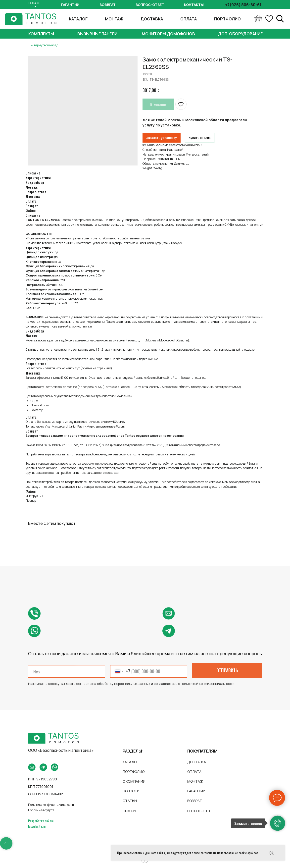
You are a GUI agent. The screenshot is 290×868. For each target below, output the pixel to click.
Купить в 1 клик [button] (200, 138)
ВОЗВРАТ (195, 801)
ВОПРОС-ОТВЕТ (201, 811)
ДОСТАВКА (152, 19)
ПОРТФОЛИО (227, 19)
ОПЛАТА (189, 19)
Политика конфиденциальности (51, 805)
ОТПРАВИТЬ (227, 670)
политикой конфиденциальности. (208, 684)
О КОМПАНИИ (134, 781)
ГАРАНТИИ (196, 791)
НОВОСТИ (131, 791)
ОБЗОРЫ (129, 811)
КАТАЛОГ (78, 19)
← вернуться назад (44, 45)
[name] (67, 671)
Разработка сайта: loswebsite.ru (41, 823)
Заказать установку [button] (162, 138)
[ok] (269, 19)
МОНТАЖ (114, 19)
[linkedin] (280, 19)
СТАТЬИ (130, 801)
